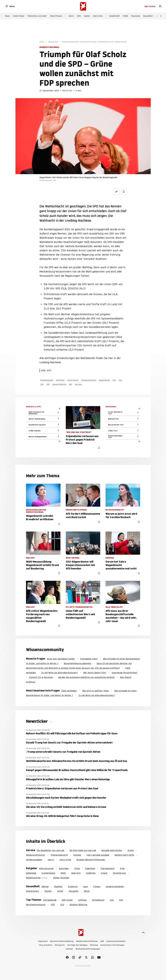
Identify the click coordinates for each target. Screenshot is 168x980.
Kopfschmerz (33, 891)
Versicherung (119, 873)
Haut (85, 886)
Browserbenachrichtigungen (88, 949)
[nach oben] (143, 933)
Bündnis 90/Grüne (59, 385)
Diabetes (58, 886)
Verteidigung (98, 900)
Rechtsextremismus (36, 905)
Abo (150, 6)
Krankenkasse (48, 873)
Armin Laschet (73, 380)
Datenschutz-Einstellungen (112, 945)
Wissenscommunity (36, 855)
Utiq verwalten (46, 945)
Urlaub (104, 873)
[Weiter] (161, 16)
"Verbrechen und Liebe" (37, 16)
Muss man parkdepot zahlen (61, 659)
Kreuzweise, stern (89, 659)
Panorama (136, 16)
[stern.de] (83, 6)
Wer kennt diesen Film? (95, 673)
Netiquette (60, 945)
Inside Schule (18, 16)
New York (76, 873)
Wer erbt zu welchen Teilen (96, 691)
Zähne (87, 891)
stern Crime (98, 16)
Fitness (97, 886)
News (7, 16)
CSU (120, 380)
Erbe (122, 868)
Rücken (48, 891)
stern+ (71, 16)
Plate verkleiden (69, 691)
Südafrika (91, 873)
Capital (87, 16)
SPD (42, 385)
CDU (114, 380)
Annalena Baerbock (89, 380)
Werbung (94, 945)
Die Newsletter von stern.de (51, 850)
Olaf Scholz (60, 380)
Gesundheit (148, 16)
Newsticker (37, 721)
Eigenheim (90, 868)
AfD (71, 385)
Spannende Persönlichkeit (124, 673)
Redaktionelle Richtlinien (87, 941)
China (77, 868)
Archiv (131, 850)
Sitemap (77, 855)
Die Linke (78, 385)
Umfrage (82, 900)
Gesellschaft (114, 16)
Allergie (45, 886)
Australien (64, 868)
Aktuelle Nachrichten (112, 850)
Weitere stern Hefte (124, 855)
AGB (102, 941)
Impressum (43, 941)
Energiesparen (108, 868)
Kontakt (70, 949)
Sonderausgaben (34, 860)
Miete (63, 873)
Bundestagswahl (47, 380)
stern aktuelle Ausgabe (98, 855)
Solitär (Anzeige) (61, 878)
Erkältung (73, 886)
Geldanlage (31, 873)
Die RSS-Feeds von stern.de (83, 850)
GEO (79, 16)
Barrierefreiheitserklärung (62, 941)
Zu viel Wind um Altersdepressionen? (60, 673)
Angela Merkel (104, 380)
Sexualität (73, 891)
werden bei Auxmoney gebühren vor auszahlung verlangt (86, 677)
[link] (160, 6)
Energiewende (50, 900)
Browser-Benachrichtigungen (91, 860)
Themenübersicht (59, 855)
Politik (125, 16)
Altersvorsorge (46, 868)
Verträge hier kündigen (77, 945)
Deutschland (53, 42)
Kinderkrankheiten (115, 886)
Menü (10, 6)
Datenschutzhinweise (116, 941)
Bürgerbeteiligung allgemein (78, 663)
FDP (48, 385)
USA (112, 900)
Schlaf (60, 891)
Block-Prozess (56, 16)
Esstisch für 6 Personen (41, 677)
